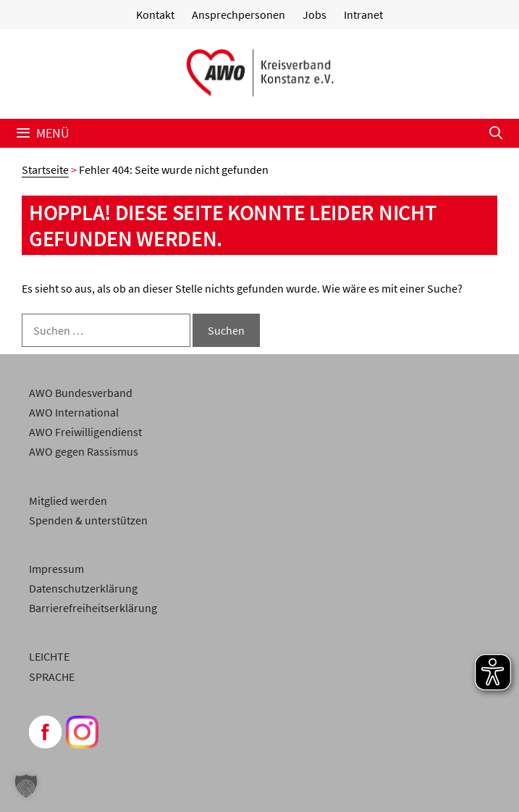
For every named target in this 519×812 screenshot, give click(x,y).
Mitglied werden (68, 501)
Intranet (363, 14)
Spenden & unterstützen (88, 520)
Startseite (45, 169)
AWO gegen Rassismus (84, 451)
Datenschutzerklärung (83, 588)
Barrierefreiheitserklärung (93, 608)
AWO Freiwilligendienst (85, 432)
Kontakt (155, 14)
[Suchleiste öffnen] (496, 133)
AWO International (74, 412)
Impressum (56, 569)
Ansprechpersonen (239, 14)
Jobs (315, 14)
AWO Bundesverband (81, 393)
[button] (26, 786)
